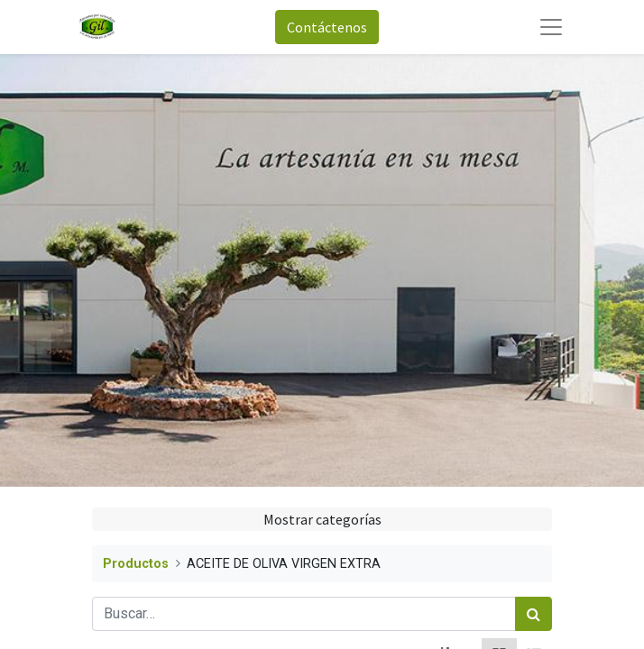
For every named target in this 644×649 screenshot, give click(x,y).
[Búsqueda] (534, 614)
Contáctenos (327, 27)
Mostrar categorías (322, 519)
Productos (136, 564)
